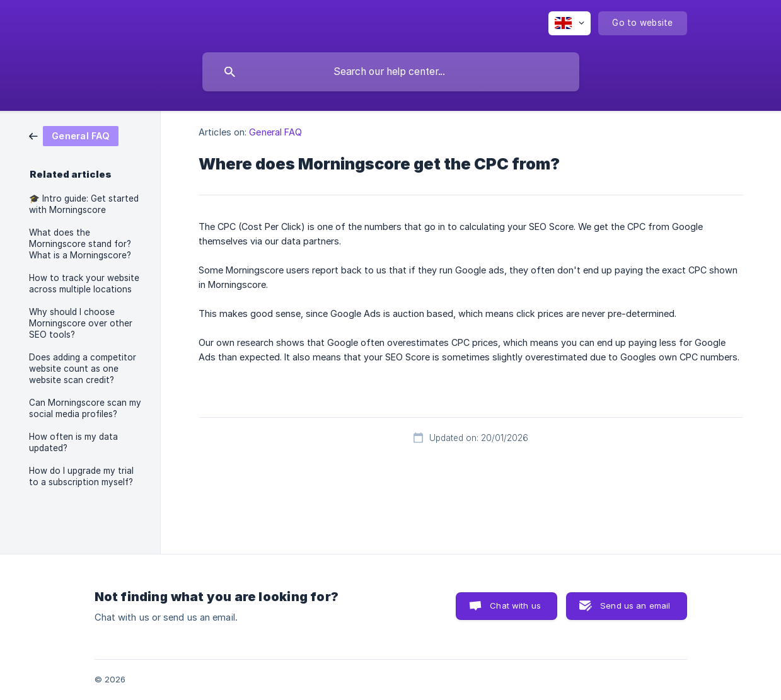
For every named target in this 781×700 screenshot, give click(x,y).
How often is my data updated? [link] (73, 442)
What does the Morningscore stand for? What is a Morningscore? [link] (80, 244)
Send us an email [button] (635, 605)
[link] (74, 135)
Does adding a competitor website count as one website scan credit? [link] (83, 369)
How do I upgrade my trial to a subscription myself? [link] (81, 476)
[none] (570, 23)
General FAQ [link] (275, 132)
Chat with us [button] (515, 605)
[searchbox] (391, 72)
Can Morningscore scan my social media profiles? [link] (85, 408)
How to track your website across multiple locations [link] (84, 284)
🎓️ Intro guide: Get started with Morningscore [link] (84, 204)
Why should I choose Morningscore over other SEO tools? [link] (81, 323)
